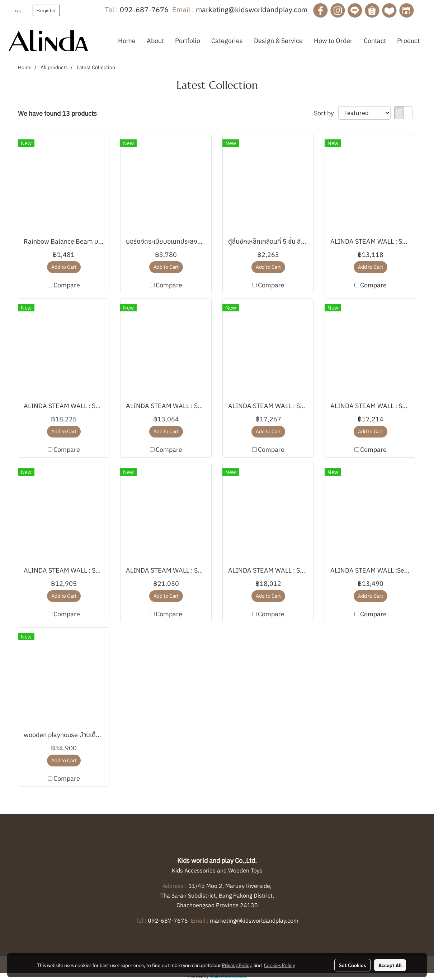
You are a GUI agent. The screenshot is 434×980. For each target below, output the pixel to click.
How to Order (333, 41)
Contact (375, 41)
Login (19, 10)
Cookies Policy (279, 965)
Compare (67, 285)
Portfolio (188, 41)
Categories (227, 41)
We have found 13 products (57, 113)
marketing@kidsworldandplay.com (252, 9)
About (155, 41)
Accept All (390, 965)
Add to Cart (64, 267)
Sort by (326, 113)
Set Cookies (352, 965)
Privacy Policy (237, 965)
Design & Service (278, 41)
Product (408, 41)
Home (127, 41)
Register (46, 10)
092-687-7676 (144, 9)
